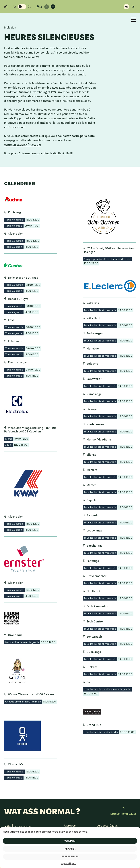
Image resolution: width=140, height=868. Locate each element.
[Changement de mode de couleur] (22, 7)
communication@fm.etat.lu (23, 145)
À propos (70, 826)
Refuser (70, 849)
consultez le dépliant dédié (54, 153)
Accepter (70, 841)
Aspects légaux (68, 864)
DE (133, 7)
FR (126, 7)
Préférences (70, 857)
